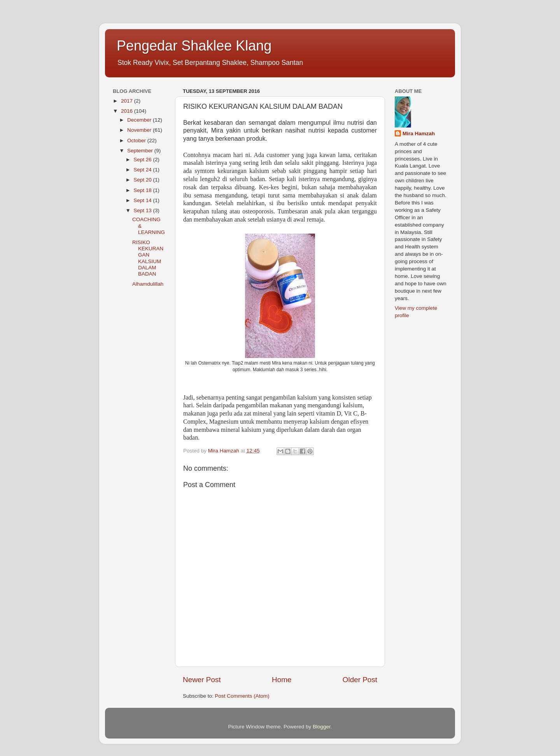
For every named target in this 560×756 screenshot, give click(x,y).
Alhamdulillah (148, 284)
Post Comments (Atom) (242, 696)
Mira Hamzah (419, 134)
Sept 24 (143, 170)
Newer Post (202, 680)
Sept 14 (143, 200)
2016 (128, 111)
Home (282, 680)
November (140, 130)
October (137, 141)
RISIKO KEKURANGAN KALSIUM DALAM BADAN (148, 258)
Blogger (322, 727)
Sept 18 (143, 190)
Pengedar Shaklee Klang (194, 46)
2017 (128, 101)
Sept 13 (143, 210)
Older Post (360, 680)
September (141, 151)
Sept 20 (143, 180)
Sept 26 (143, 160)
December (140, 120)
